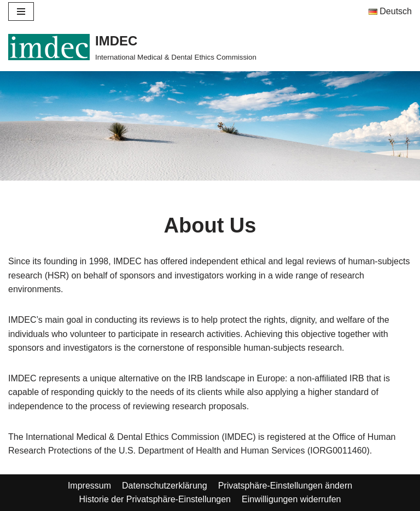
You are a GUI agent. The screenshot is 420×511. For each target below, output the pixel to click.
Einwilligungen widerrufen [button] (291, 499)
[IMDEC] (132, 47)
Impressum (89, 486)
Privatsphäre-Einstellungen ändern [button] (285, 486)
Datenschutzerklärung (165, 486)
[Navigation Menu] (21, 11)
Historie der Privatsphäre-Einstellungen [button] (155, 499)
